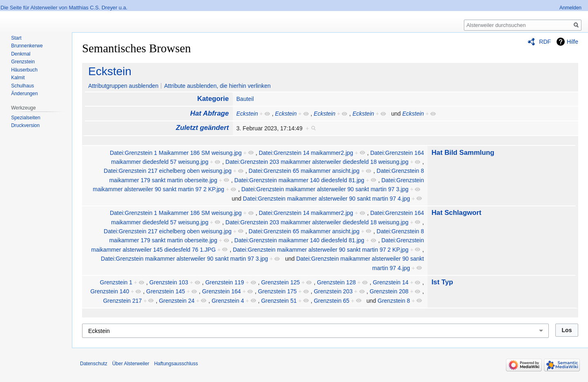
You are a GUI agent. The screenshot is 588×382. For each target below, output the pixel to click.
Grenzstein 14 (391, 282)
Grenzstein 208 (389, 291)
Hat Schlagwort (457, 213)
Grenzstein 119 (225, 282)
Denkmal (21, 54)
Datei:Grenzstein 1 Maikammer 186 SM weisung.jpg (176, 153)
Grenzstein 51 (279, 301)
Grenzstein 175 (277, 291)
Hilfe (572, 42)
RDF (545, 42)
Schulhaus (22, 86)
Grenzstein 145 (166, 291)
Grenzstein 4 (228, 301)
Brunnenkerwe (27, 46)
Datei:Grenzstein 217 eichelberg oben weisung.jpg (168, 171)
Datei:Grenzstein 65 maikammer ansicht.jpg (304, 171)
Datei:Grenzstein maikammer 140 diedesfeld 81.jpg (299, 180)
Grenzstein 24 (177, 301)
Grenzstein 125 (280, 282)
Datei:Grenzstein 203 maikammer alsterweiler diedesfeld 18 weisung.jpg (317, 162)
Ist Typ (442, 282)
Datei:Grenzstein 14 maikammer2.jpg (306, 153)
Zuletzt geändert (203, 128)
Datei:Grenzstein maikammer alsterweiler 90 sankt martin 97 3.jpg (325, 189)
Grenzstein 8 (394, 301)
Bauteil (245, 99)
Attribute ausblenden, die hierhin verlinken (217, 86)
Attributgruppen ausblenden (123, 86)
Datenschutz (94, 364)
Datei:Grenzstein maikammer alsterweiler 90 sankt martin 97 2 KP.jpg (321, 250)
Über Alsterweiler (131, 364)
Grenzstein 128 (336, 282)
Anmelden (570, 8)
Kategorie (213, 99)
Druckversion (25, 125)
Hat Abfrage (209, 113)
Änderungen (24, 94)
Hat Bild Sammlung (463, 153)
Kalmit (18, 78)
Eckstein (110, 71)
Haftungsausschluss (176, 364)
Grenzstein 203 (333, 291)
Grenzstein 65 (331, 301)
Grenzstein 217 (122, 301)
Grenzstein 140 (110, 291)
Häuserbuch (24, 70)
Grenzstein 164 (222, 291)
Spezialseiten (26, 118)
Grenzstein (23, 62)
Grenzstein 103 (169, 282)
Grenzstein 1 (116, 282)
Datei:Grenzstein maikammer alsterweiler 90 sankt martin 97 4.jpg (326, 199)
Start (16, 38)
